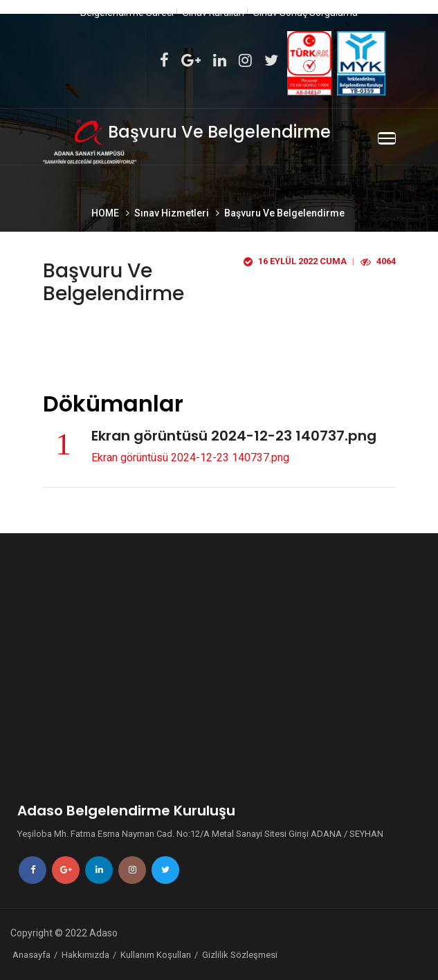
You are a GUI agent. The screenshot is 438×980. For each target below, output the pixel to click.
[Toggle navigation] (387, 138)
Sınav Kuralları (213, 12)
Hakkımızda (85, 955)
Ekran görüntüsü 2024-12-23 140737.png (190, 457)
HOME (106, 213)
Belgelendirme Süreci (127, 12)
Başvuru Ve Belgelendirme (284, 213)
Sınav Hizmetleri (173, 213)
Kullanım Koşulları (156, 955)
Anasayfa (31, 955)
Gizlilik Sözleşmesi (240, 955)
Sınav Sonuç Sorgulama (305, 12)
